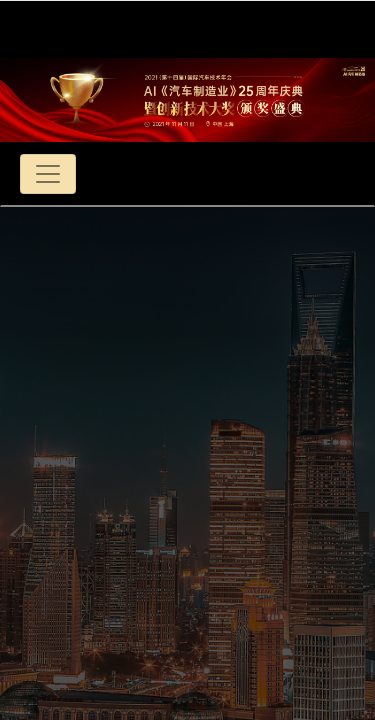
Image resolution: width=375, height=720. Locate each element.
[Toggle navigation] (48, 174)
